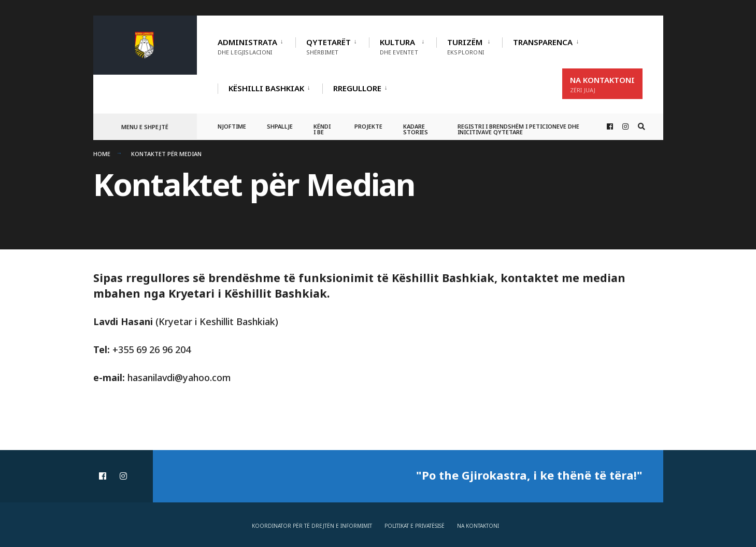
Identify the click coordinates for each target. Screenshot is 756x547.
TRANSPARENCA (543, 42)
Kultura (399, 46)
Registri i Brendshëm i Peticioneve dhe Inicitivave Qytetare (518, 129)
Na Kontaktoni (602, 84)
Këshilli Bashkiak (266, 88)
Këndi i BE (322, 129)
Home (102, 154)
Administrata (247, 46)
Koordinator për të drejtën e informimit (312, 526)
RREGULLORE (357, 88)
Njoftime (232, 126)
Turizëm (466, 46)
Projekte (368, 126)
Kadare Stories (416, 129)
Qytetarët (329, 46)
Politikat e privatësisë (415, 526)
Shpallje (280, 126)
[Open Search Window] (641, 127)
